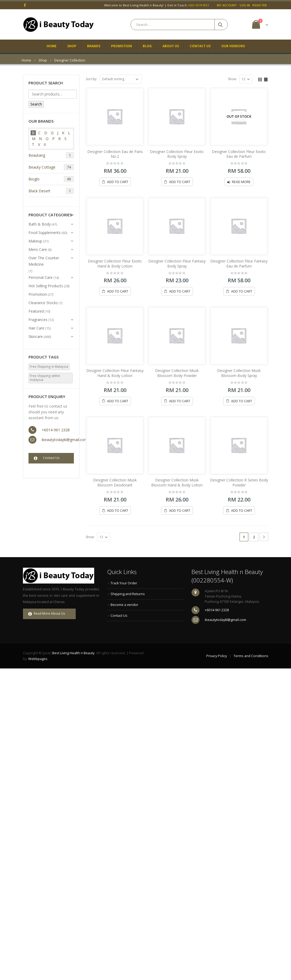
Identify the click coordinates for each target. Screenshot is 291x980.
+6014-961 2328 (56, 430)
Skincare (36, 336)
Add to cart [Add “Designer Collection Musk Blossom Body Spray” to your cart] (242, 401)
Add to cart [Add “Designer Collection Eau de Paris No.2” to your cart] (118, 182)
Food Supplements (45, 233)
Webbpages (38, 659)
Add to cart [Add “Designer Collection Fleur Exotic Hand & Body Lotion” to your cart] (118, 291)
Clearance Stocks (43, 303)
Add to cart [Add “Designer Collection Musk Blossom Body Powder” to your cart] (180, 401)
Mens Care (38, 249)
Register (260, 5)
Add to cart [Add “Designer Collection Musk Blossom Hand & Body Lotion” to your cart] (180, 511)
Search (36, 104)
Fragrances (38, 320)
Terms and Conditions (251, 656)
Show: (232, 79)
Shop (72, 46)
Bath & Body (40, 224)
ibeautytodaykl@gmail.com (65, 440)
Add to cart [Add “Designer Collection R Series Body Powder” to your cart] (242, 511)
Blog (147, 46)
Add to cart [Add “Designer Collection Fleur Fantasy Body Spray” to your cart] (180, 291)
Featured (36, 311)
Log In (245, 5)
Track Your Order (124, 583)
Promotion (121, 46)
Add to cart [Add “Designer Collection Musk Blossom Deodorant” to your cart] (118, 511)
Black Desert (51, 191)
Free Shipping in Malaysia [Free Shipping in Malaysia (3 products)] (49, 367)
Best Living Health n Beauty (73, 653)
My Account (227, 5)
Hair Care (36, 328)
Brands (94, 46)
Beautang (51, 155)
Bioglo (51, 179)
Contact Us (200, 46)
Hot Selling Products (46, 286)
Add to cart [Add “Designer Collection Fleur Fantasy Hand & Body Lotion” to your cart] (118, 401)
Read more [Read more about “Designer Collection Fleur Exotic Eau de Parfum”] (241, 182)
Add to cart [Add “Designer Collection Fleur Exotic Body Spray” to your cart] (180, 182)
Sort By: (91, 79)
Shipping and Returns (128, 594)
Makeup (35, 241)
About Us (171, 46)
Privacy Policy (217, 656)
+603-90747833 (198, 5)
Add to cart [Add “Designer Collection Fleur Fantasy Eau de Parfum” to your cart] (242, 291)
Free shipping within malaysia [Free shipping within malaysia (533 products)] (45, 378)
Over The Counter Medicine (44, 261)
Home (52, 46)
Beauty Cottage (51, 167)
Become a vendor (124, 605)
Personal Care (40, 277)
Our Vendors (233, 46)
